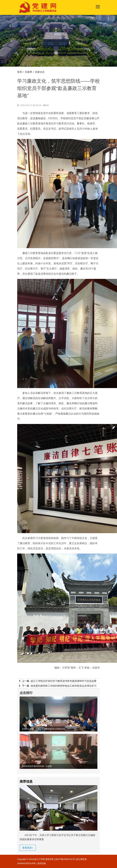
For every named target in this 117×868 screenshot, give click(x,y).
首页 (20, 72)
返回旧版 (42, 863)
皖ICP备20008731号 (65, 859)
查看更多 (28, 848)
